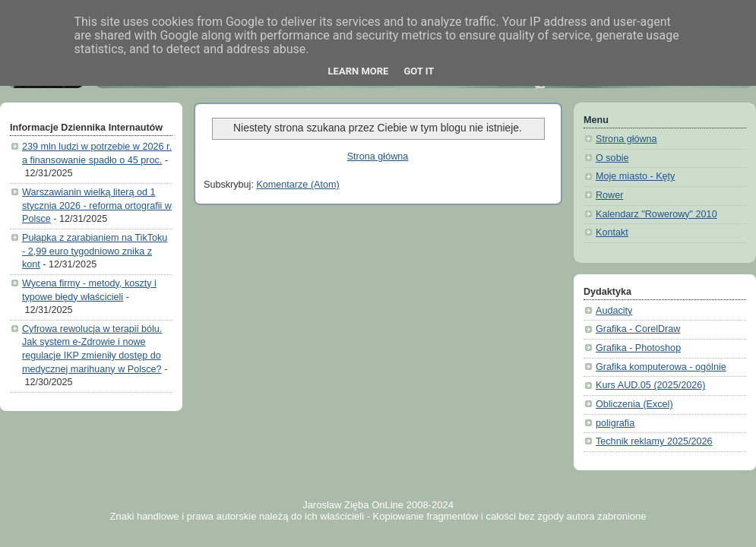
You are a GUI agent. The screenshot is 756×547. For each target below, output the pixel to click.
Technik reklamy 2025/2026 (654, 441)
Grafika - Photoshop (638, 348)
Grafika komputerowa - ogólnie (661, 367)
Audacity (614, 311)
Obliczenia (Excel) (634, 404)
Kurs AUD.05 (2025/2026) (650, 385)
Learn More (359, 71)
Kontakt (612, 232)
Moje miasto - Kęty (635, 176)
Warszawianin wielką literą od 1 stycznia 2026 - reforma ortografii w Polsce (97, 206)
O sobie (612, 158)
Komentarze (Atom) (297, 185)
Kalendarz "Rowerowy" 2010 (656, 214)
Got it (419, 71)
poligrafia (615, 423)
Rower (609, 195)
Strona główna (378, 157)
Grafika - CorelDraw (638, 329)
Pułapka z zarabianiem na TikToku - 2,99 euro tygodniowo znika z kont (95, 251)
